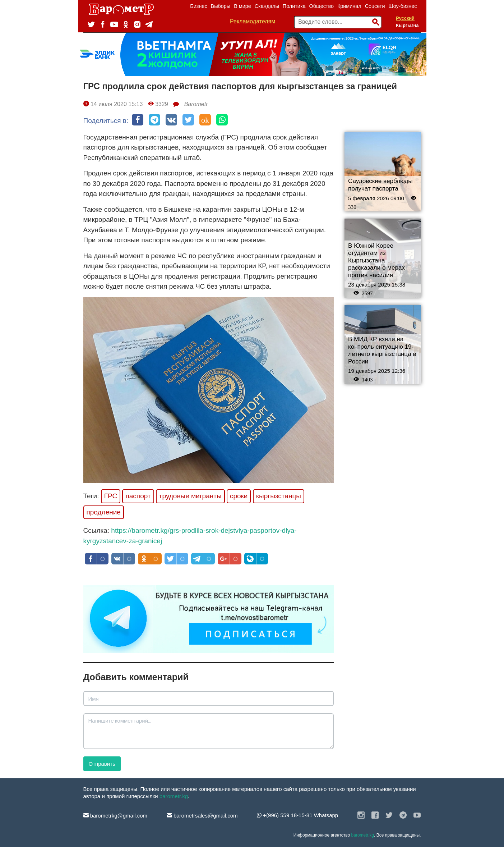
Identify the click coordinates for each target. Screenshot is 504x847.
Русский (405, 18)
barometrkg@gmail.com (115, 816)
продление (104, 512)
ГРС (111, 496)
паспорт (138, 496)
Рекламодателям (253, 21)
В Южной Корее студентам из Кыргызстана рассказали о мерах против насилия (376, 260)
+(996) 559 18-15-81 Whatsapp (297, 815)
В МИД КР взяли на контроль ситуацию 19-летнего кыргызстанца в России (382, 350)
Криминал (349, 6)
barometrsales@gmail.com (202, 816)
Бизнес (198, 6)
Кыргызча (407, 25)
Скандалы (267, 6)
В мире (242, 6)
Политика (294, 6)
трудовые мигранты (190, 496)
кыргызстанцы (279, 496)
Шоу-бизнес (403, 6)
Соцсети (375, 6)
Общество (322, 6)
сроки (239, 496)
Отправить (102, 764)
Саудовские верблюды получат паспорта (380, 185)
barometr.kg (174, 796)
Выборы (221, 6)
